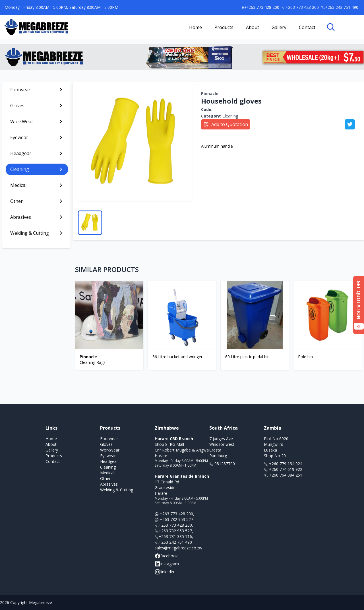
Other (105, 478)
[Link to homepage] (36, 27)
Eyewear (108, 456)
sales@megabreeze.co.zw (178, 548)
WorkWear (110, 450)
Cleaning (220, 116)
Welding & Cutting (117, 490)
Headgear (109, 461)
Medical (107, 473)
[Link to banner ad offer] (182, 57)
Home (196, 27)
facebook (166, 556)
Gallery (279, 27)
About (253, 27)
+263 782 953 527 (174, 519)
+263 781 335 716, (174, 536)
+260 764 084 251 (283, 475)
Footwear (109, 439)
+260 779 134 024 (283, 464)
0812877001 (223, 464)
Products (224, 27)
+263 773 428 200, (174, 514)
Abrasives (109, 484)
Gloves (106, 444)
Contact (307, 27)
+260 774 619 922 (283, 469)
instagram (167, 564)
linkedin (164, 572)
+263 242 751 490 (173, 542)
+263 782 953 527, (174, 531)
